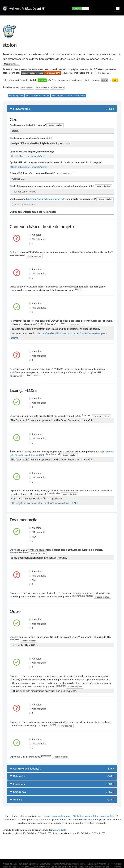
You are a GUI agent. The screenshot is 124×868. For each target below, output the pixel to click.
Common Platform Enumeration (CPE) (46, 199)
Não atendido (31, 239)
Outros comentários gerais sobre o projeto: (33, 212)
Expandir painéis (16, 95)
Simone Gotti (59, 830)
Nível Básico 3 (57, 88)
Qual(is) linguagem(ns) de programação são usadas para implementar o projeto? (52, 186)
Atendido (31, 235)
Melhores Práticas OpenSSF (27, 8)
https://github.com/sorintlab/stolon (29, 156)
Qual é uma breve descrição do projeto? (31, 138)
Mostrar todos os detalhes (38, 95)
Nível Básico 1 (27, 88)
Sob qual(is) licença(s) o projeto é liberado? (32, 173)
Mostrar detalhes (11, 64)
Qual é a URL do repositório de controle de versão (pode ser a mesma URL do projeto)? (56, 162)
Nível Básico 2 (42, 88)
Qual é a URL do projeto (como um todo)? (32, 151)
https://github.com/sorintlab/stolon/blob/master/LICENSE (45, 503)
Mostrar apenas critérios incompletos (69, 95)
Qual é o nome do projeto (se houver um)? (53, 199)
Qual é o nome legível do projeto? (28, 125)
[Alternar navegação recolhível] (118, 9)
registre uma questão (77, 864)
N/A (31, 537)
